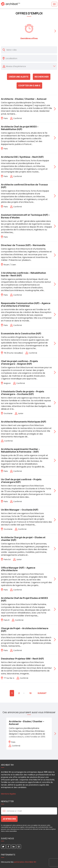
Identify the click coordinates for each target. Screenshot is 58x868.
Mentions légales (8, 794)
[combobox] (31, 58)
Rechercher (42, 77)
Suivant (42, 693)
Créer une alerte (19, 77)
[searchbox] (31, 58)
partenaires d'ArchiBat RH (25, 862)
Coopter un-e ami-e (29, 86)
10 (30, 693)
